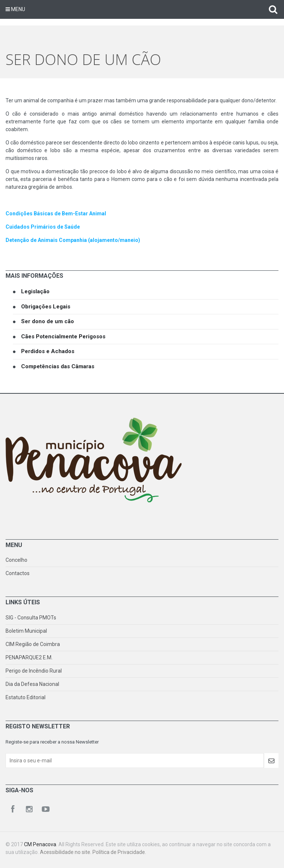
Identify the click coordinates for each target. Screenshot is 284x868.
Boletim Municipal (26, 631)
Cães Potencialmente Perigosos (63, 336)
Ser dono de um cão (48, 321)
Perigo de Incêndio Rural (34, 671)
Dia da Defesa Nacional (32, 684)
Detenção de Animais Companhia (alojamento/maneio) (73, 240)
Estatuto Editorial (26, 697)
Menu (15, 9)
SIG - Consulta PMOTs (31, 618)
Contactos (18, 573)
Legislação (35, 291)
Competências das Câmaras (58, 366)
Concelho (16, 560)
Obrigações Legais (46, 307)
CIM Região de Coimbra (33, 644)
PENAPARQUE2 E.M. (29, 657)
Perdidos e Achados (48, 351)
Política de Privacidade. (119, 852)
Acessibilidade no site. (66, 852)
